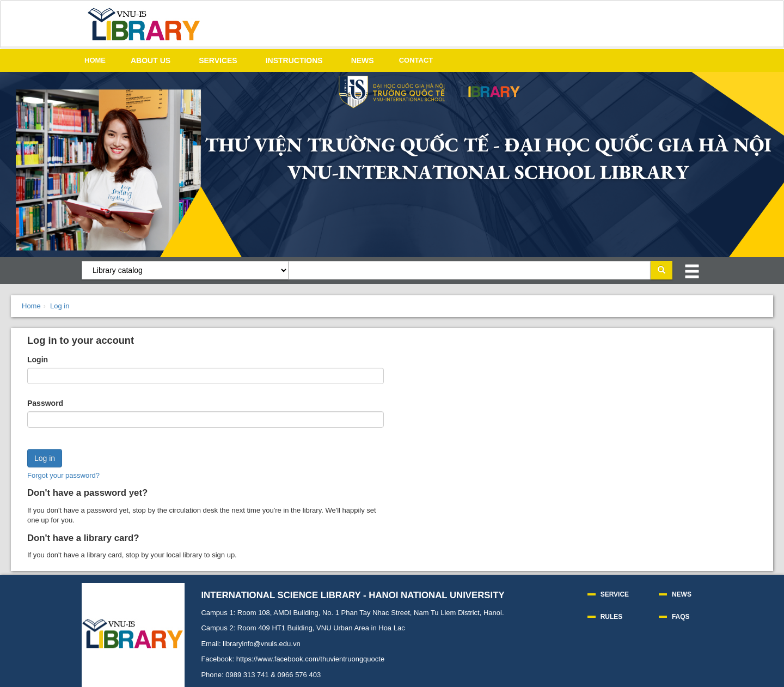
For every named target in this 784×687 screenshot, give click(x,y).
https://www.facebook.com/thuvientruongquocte (310, 659)
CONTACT (416, 60)
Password (45, 403)
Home (31, 306)
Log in (60, 306)
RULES (612, 617)
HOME (95, 60)
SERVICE (615, 594)
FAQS (681, 617)
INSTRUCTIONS (294, 60)
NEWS (363, 60)
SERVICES (218, 60)
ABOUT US (151, 60)
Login (38, 360)
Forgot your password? (63, 475)
